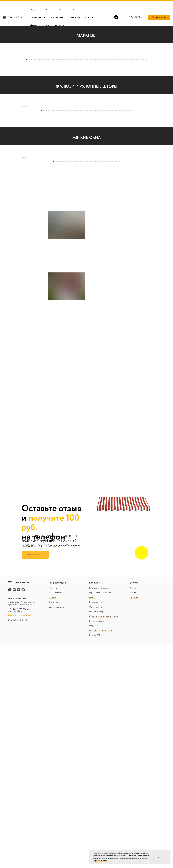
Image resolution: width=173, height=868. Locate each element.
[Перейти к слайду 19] (71, 134)
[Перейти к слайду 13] (56, 134)
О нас (88, 9)
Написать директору (20, 838)
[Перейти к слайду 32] (102, 134)
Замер (133, 811)
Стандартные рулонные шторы (104, 839)
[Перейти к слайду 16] (63, 134)
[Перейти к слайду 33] (105, 134)
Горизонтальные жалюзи (101, 816)
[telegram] (116, 9)
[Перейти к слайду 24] (83, 134)
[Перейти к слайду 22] (78, 134)
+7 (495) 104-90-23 (19, 832)
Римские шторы (38, 9)
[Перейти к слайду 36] (112, 134)
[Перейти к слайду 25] (85, 134)
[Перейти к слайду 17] (66, 134)
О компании (54, 811)
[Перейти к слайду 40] (122, 134)
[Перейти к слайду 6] (39, 134)
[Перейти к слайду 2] (29, 134)
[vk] (10, 813)
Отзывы (52, 820)
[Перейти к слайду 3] (32, 134)
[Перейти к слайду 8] (44, 134)
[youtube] (14, 813)
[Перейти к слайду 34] (107, 134)
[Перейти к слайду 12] (54, 134)
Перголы (50, 1)
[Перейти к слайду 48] (141, 134)
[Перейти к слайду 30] (97, 134)
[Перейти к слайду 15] (61, 134)
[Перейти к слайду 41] (124, 134)
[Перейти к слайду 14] (59, 134)
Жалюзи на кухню (97, 830)
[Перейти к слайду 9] (46, 134)
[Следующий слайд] (151, 92)
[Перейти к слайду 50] (146, 134)
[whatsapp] (23, 813)
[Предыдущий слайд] (22, 92)
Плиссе (93, 820)
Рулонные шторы (81, 1)
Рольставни (74, 9)
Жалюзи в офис (96, 825)
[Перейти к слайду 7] (41, 134)
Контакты (59, 16)
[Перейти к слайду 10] (49, 134)
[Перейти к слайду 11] (51, 134)
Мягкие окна (57, 9)
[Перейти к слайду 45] (134, 134)
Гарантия (134, 820)
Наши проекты (56, 816)
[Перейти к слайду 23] (80, 134)
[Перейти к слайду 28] (93, 134)
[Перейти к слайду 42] (127, 134)
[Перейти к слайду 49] (144, 134)
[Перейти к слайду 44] (132, 134)
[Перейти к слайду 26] (88, 134)
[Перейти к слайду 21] (76, 134)
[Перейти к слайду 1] (27, 134)
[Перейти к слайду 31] (100, 134)
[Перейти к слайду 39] (119, 134)
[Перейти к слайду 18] (68, 134)
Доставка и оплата (40, 16)
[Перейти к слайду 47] (139, 134)
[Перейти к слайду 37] (114, 134)
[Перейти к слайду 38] (117, 134)
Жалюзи (63, 1)
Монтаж (134, 816)
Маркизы (35, 1)
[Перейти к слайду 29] (95, 134)
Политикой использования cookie (126, 858)
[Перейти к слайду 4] (34, 134)
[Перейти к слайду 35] (110, 134)
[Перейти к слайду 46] (136, 134)
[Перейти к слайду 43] (129, 134)
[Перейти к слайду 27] (90, 134)
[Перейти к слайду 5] (37, 134)
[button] (159, 9)
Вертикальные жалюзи (100, 811)
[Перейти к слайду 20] (73, 134)
